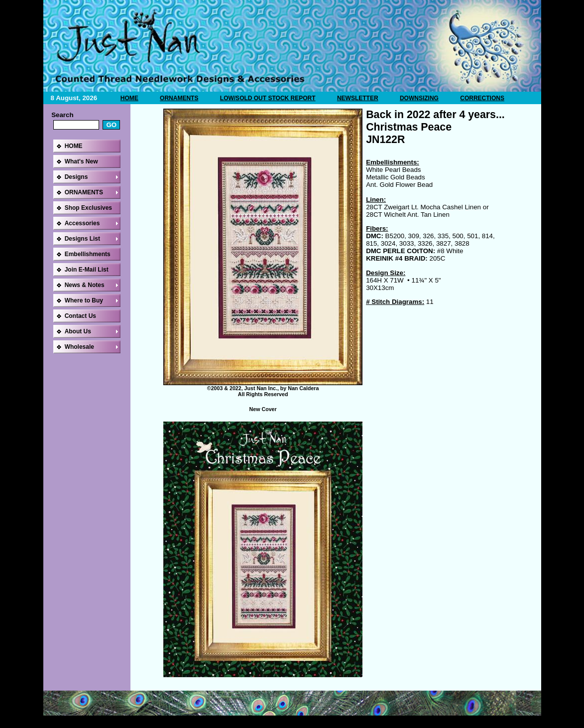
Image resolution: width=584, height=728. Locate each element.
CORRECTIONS (482, 98)
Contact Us (80, 316)
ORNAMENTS (179, 98)
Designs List (82, 239)
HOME (129, 98)
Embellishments (88, 254)
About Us (78, 331)
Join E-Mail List (87, 270)
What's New (81, 161)
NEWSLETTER (358, 98)
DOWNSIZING (419, 98)
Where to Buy (84, 300)
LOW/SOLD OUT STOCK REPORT (268, 98)
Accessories (82, 223)
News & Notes (85, 285)
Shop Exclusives (88, 208)
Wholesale (79, 347)
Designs (76, 177)
